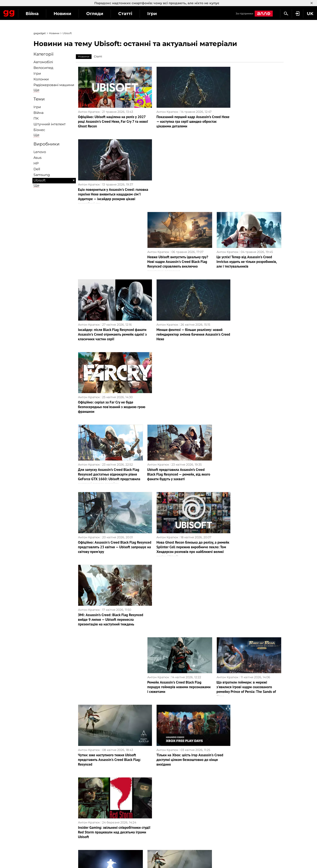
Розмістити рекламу (51, 807)
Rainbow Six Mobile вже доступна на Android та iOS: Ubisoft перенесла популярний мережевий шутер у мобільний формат (245, 726)
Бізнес (39, 130)
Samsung (42, 175)
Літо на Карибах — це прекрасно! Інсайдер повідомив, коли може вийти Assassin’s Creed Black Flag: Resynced (177, 589)
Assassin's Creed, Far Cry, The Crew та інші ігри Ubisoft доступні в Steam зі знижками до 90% (248, 656)
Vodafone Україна (174, 789)
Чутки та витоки (236, 779)
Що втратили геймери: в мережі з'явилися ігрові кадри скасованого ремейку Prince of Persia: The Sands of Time (246, 456)
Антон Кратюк (89, 107)
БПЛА (103, 794)
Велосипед (43, 68)
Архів (164, 756)
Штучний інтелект (50, 124)
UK (38, 832)
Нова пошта (170, 798)
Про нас (42, 779)
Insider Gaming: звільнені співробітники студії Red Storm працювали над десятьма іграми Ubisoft (248, 521)
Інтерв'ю (105, 779)
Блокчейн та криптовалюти (120, 803)
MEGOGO (168, 803)
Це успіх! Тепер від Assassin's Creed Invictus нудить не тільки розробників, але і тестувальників (247, 184)
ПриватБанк (170, 779)
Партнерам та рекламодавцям (60, 817)
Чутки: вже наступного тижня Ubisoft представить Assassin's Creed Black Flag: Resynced (109, 521)
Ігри (191, 14)
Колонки (41, 79)
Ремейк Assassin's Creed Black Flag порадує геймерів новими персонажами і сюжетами (179, 454)
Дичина (229, 784)
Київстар (168, 784)
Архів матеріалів (49, 822)
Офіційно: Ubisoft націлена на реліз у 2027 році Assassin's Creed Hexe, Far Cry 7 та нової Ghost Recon (109, 116)
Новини (101, 14)
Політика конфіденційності (57, 789)
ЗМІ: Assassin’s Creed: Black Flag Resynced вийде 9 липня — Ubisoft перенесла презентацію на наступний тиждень (246, 389)
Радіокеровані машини (54, 85)
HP (36, 163)
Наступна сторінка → (159, 747)
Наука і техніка (110, 789)
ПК (36, 118)
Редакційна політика (52, 784)
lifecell (165, 794)
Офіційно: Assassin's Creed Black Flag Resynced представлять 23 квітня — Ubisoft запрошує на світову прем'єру (107, 386)
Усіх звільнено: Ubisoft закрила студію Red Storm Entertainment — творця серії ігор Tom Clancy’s (109, 589)
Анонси (229, 789)
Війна (71, 14)
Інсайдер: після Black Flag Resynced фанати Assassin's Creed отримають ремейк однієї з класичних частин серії (109, 251)
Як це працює (109, 798)
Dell (37, 169)
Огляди (134, 14)
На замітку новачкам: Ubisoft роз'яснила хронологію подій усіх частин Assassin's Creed (179, 724)
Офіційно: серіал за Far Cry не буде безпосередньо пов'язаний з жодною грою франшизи (246, 251)
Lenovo (40, 152)
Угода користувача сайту (55, 812)
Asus (38, 158)
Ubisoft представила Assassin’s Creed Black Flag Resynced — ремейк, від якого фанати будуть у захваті (179, 319)
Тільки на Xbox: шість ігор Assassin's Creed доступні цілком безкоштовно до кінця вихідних (178, 521)
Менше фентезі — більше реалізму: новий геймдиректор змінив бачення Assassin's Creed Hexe (177, 251)
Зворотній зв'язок (49, 802)
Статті (164, 14)
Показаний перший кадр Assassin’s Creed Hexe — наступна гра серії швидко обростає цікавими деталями (179, 116)
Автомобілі (43, 62)
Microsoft (168, 808)
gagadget (40, 33)
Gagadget (29, 13)
